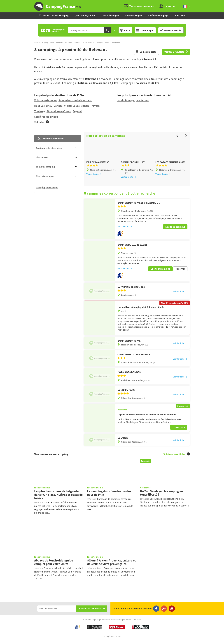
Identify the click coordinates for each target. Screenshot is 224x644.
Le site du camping (175, 231)
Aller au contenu (222, 3)
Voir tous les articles (177, 457)
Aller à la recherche (223, 3)
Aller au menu (220, 3)
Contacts (137, 623)
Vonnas (58, 106)
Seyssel (77, 111)
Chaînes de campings (158, 15)
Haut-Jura (142, 100)
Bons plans (180, 15)
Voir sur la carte (146, 52)
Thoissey (40, 111)
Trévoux (95, 106)
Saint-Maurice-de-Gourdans (75, 100)
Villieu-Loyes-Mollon (76, 106)
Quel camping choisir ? (86, 15)
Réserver (180, 272)
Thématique (145, 30)
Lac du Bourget (126, 100)
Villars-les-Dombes (46, 100)
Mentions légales (91, 623)
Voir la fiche (125, 231)
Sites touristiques (134, 15)
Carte (125, 30)
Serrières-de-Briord (46, 117)
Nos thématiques (111, 15)
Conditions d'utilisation (111, 623)
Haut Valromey (43, 106)
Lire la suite (179, 431)
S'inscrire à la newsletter (92, 612)
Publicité (127, 623)
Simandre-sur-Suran (59, 111)
